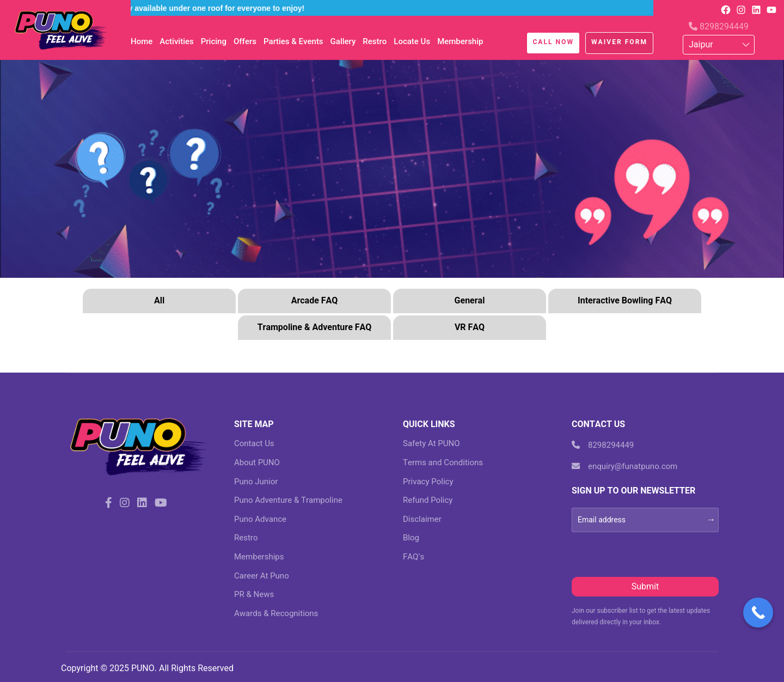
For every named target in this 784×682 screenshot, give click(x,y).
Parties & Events (293, 41)
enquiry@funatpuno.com (624, 466)
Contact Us (254, 443)
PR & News (254, 594)
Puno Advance (260, 519)
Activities (176, 41)
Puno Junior (256, 482)
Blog (411, 538)
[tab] (159, 302)
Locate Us (412, 41)
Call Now (553, 42)
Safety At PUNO (431, 443)
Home (142, 41)
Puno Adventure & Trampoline (288, 500)
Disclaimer (422, 519)
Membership (460, 41)
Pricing (214, 41)
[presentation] (654, 553)
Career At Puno (262, 576)
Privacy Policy (428, 482)
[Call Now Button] (758, 613)
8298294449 (719, 26)
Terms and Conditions (443, 462)
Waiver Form (619, 42)
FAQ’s (414, 557)
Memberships (259, 557)
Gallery (343, 41)
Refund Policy (428, 500)
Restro (375, 41)
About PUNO (257, 462)
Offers (245, 41)
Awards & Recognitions (276, 613)
